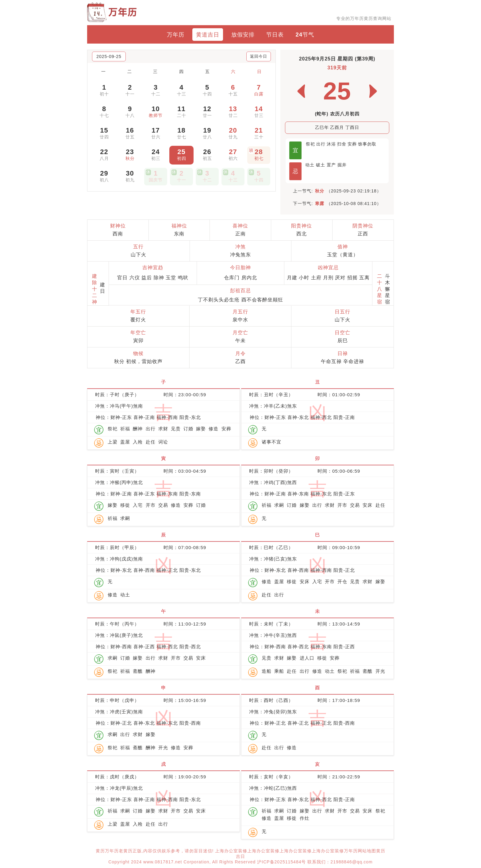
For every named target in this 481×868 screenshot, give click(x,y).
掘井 (342, 165)
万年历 (176, 35)
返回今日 (259, 56)
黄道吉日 (208, 35)
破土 (321, 165)
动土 (310, 165)
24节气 (305, 35)
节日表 (275, 35)
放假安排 (243, 35)
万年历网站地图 (360, 851)
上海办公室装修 (231, 851)
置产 (331, 165)
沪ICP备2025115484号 (281, 862)
